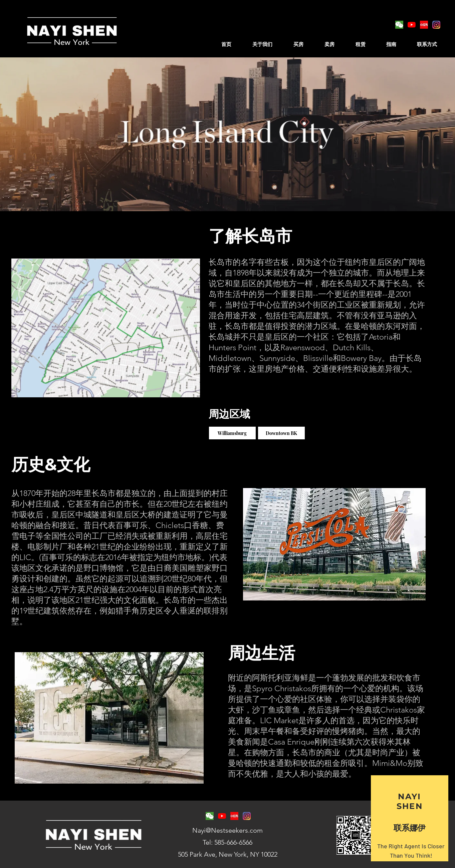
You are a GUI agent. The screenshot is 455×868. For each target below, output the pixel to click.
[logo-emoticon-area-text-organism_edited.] (399, 25)
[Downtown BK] (281, 433)
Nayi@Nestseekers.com (227, 830)
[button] (299, 41)
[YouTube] (412, 25)
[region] (410, 818)
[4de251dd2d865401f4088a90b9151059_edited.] (424, 25)
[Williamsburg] (232, 433)
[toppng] (436, 25)
